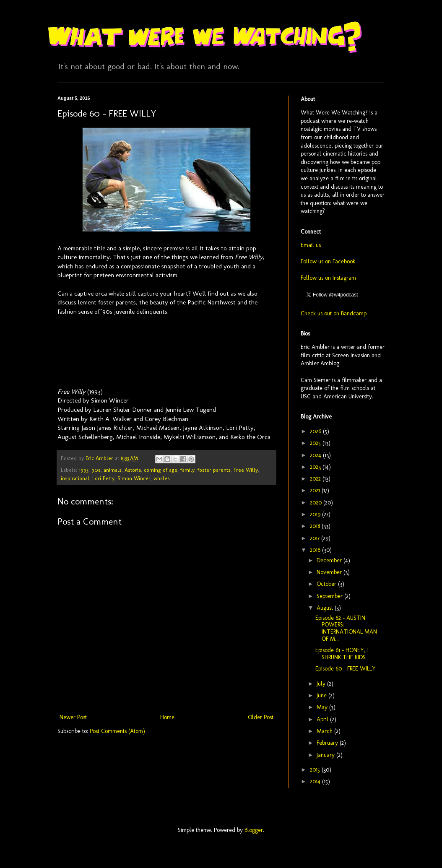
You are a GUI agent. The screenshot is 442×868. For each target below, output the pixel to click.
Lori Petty (103, 478)
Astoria (133, 470)
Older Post (261, 717)
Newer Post (73, 717)
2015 (316, 770)
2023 (316, 467)
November (330, 572)
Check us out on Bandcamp (334, 313)
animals (113, 470)
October (327, 584)
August (326, 608)
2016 (316, 550)
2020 (317, 503)
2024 (316, 455)
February (328, 743)
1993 (84, 470)
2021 (316, 490)
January (326, 755)
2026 (316, 431)
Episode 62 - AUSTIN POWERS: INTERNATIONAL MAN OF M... (346, 628)
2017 (316, 538)
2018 (316, 526)
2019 (316, 514)
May (323, 707)
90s (96, 470)
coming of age (161, 470)
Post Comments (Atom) (117, 731)
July (322, 684)
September (330, 596)
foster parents (214, 470)
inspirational (75, 478)
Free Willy (246, 470)
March (325, 731)
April (323, 719)
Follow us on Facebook (328, 261)
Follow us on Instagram (328, 278)
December (330, 560)
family (187, 470)
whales (162, 478)
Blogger (254, 830)
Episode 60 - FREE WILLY (346, 669)
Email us (311, 245)
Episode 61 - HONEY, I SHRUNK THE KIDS (342, 654)
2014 (316, 781)
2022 (316, 479)
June (322, 695)
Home (167, 717)
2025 (316, 443)
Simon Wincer (134, 478)
